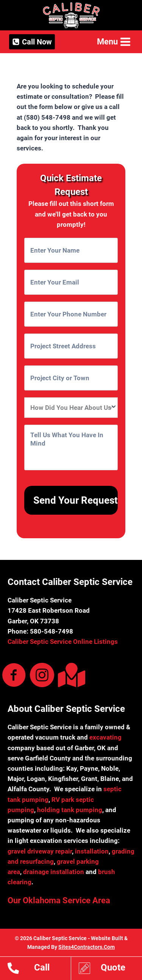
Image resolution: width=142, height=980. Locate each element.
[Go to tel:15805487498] (39, 969)
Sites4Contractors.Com (87, 947)
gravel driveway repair (40, 851)
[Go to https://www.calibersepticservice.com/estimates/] (111, 969)
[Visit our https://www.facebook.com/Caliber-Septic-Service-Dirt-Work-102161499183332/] (14, 676)
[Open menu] (113, 42)
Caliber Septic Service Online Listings (63, 642)
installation (92, 851)
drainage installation (54, 872)
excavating (105, 737)
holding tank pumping (70, 810)
